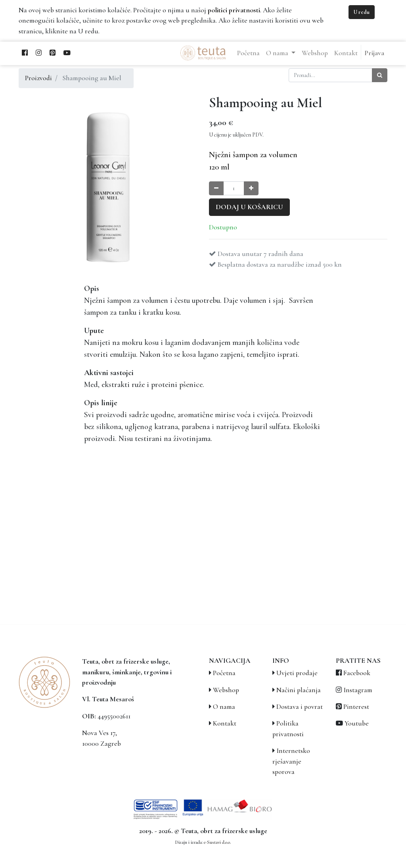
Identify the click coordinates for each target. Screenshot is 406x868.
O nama (224, 707)
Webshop (226, 690)
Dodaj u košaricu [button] (249, 207)
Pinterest (356, 707)
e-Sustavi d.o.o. (217, 842)
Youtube (357, 723)
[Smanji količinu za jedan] (216, 188)
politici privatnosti (234, 10)
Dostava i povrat (300, 707)
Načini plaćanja (299, 690)
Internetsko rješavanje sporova (291, 761)
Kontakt (225, 723)
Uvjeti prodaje (297, 673)
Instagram (358, 690)
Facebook (357, 673)
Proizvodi (38, 78)
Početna (224, 673)
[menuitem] (248, 53)
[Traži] (380, 75)
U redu (362, 12)
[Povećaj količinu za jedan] (251, 188)
